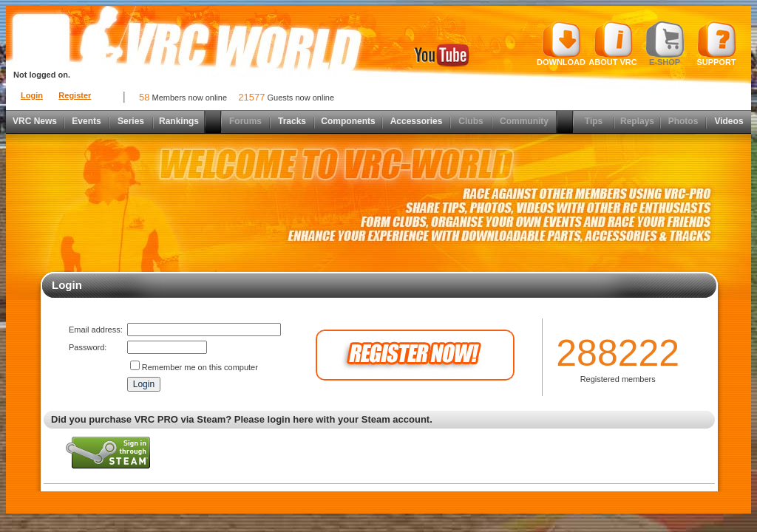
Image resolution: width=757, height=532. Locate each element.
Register (75, 95)
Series (131, 121)
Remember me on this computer (200, 367)
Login (32, 95)
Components (348, 121)
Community (524, 121)
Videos (729, 121)
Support (717, 44)
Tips (594, 121)
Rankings (179, 121)
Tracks (292, 121)
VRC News (35, 121)
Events (86, 121)
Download (561, 44)
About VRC (612, 44)
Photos (683, 121)
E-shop (665, 44)
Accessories (417, 121)
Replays (637, 121)
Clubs (471, 121)
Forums (245, 121)
